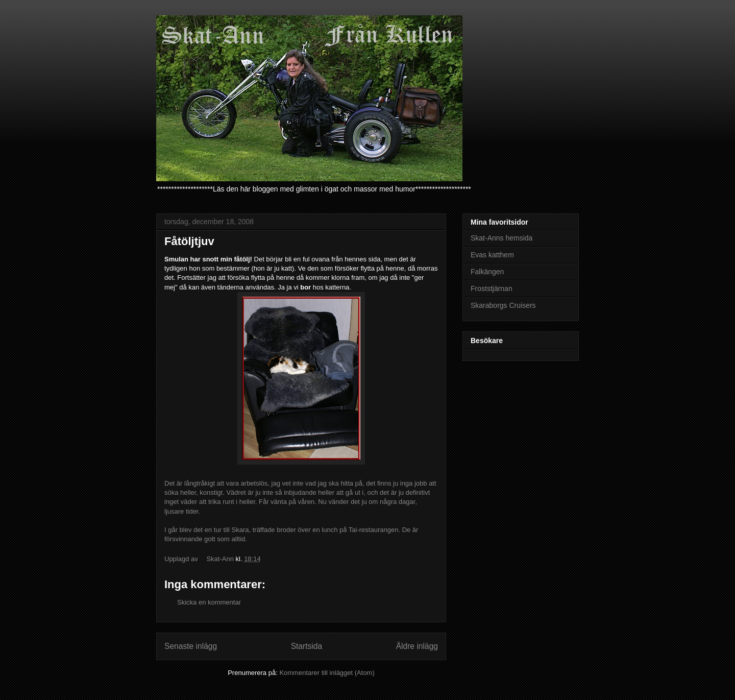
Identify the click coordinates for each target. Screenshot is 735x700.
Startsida (307, 646)
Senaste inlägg (191, 646)
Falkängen (487, 272)
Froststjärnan (492, 288)
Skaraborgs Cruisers (503, 305)
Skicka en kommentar (209, 602)
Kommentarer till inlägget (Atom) (327, 673)
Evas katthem (492, 255)
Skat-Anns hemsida (501, 238)
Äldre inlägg (417, 646)
